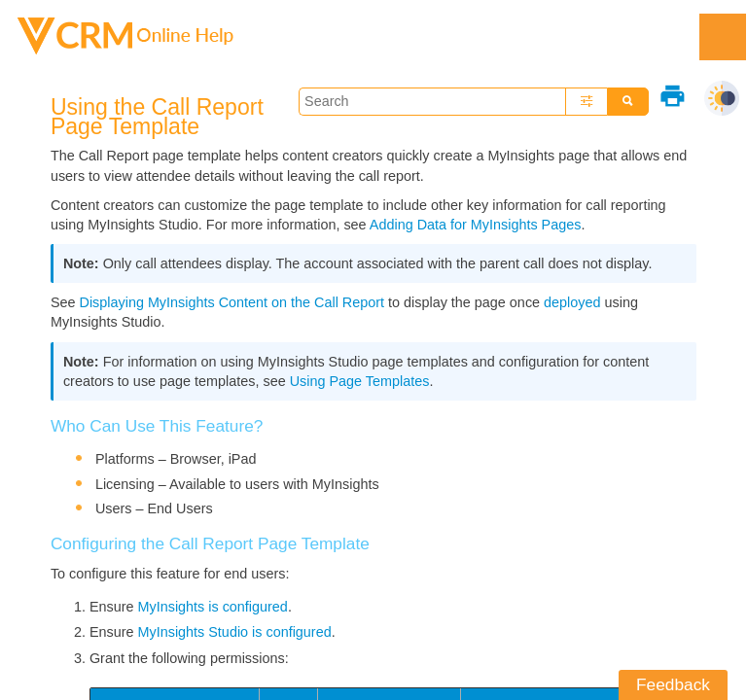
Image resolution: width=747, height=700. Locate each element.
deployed (572, 302)
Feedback (673, 684)
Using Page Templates (360, 381)
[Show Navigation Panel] (723, 37)
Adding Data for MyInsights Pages (476, 225)
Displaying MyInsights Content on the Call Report (232, 302)
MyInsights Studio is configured (235, 632)
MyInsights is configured (213, 607)
